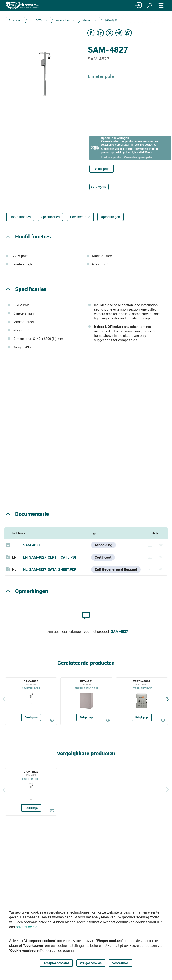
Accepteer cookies (56, 963)
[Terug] (4, 699)
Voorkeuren (120, 963)
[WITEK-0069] (142, 701)
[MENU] (161, 5)
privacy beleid (27, 927)
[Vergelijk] (99, 187)
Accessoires (62, 20)
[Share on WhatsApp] (128, 33)
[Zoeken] (150, 5)
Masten (87, 20)
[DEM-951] (86, 701)
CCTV (39, 20)
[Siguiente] (168, 699)
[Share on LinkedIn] (100, 33)
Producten (15, 20)
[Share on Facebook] (91, 33)
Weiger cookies (91, 963)
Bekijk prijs (102, 169)
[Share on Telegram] (119, 33)
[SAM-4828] (31, 701)
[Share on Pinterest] (110, 33)
